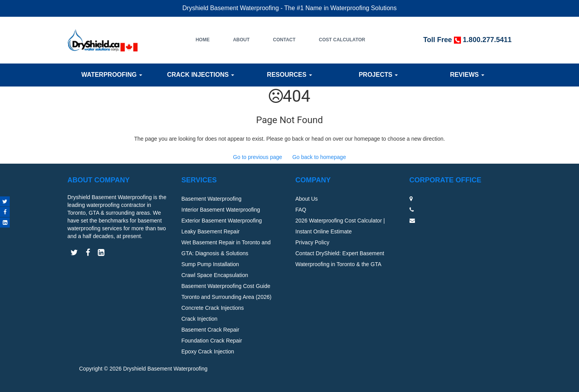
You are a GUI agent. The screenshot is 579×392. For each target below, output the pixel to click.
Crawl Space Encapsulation (215, 275)
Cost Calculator (342, 40)
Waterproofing (112, 75)
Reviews (467, 75)
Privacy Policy (312, 242)
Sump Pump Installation (210, 264)
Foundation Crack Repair (212, 341)
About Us (307, 199)
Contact (284, 40)
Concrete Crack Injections (213, 308)
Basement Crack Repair (211, 330)
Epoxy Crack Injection (208, 351)
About (241, 40)
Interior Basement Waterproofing (221, 210)
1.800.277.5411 (487, 40)
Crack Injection (200, 319)
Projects (379, 75)
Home (203, 40)
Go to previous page (258, 157)
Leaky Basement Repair (211, 231)
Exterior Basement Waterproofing (222, 221)
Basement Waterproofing (212, 199)
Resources (289, 75)
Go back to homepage (319, 157)
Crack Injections (201, 75)
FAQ (301, 210)
